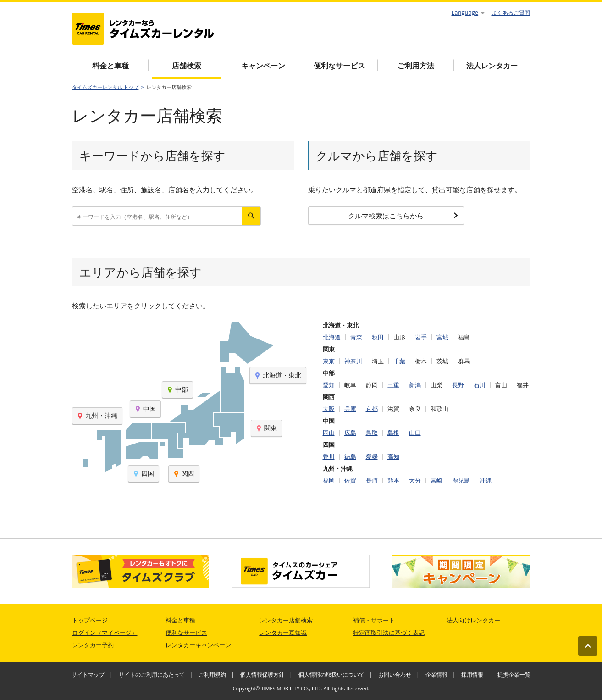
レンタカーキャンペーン (198, 645)
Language (468, 12)
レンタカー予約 (93, 645)
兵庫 (350, 409)
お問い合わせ (395, 675)
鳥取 (372, 433)
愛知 (329, 385)
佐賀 (350, 481)
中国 (145, 408)
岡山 (329, 433)
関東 (266, 428)
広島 (350, 433)
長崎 (372, 481)
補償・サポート (374, 620)
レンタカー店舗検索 (286, 620)
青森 (356, 337)
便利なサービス (339, 66)
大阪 (329, 409)
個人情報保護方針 (262, 675)
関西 (184, 473)
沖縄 (486, 481)
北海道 (332, 337)
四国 (144, 473)
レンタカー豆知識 (283, 633)
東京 (329, 361)
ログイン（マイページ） (105, 633)
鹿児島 (461, 481)
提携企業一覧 (514, 675)
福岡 (329, 481)
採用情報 (472, 675)
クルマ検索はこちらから (403, 216)
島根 (393, 433)
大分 (415, 481)
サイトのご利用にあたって (152, 675)
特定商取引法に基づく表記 (389, 633)
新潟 (415, 385)
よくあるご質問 (511, 13)
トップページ (90, 620)
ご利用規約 (212, 675)
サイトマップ (88, 675)
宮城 (442, 337)
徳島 (350, 457)
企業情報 (436, 675)
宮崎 (436, 481)
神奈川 (353, 361)
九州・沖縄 (97, 415)
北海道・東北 (278, 375)
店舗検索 (187, 66)
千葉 (399, 361)
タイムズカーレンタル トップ (105, 87)
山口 (415, 433)
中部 (177, 389)
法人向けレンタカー (473, 620)
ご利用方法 (416, 66)
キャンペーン (263, 66)
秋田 (378, 337)
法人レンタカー (492, 66)
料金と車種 (110, 66)
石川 (480, 385)
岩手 (421, 337)
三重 (393, 385)
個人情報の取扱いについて (331, 675)
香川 (329, 457)
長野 (458, 385)
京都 (372, 409)
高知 (393, 457)
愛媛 (372, 457)
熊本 (393, 481)
